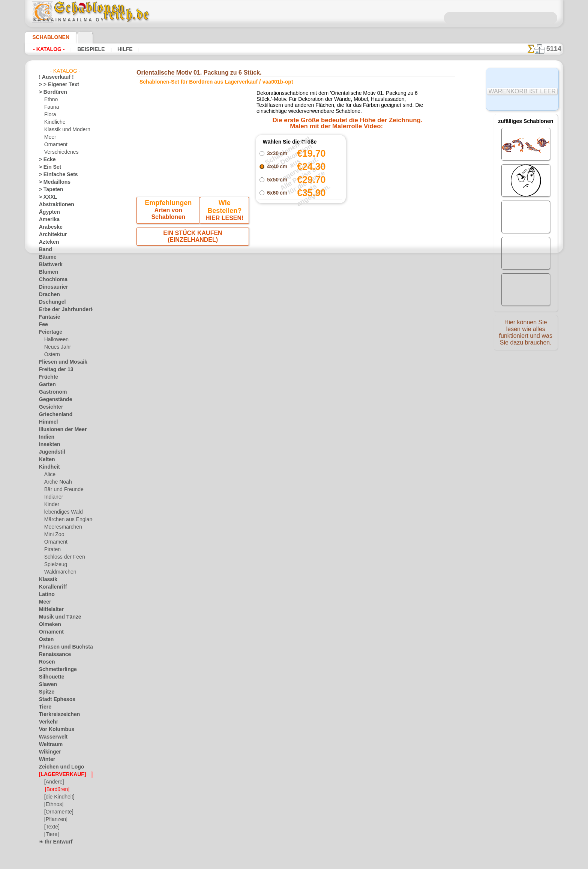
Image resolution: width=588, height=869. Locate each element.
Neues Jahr (56, 347)
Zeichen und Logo (57, 767)
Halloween (55, 340)
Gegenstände (52, 400)
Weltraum (49, 745)
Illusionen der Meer (59, 430)
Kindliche (54, 122)
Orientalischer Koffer (379, 153)
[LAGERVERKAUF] (58, 775)
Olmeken (48, 625)
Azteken (47, 242)
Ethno (50, 100)
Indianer (53, 497)
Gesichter (49, 407)
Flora (50, 115)
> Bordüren (50, 92)
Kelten (46, 460)
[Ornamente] (58, 812)
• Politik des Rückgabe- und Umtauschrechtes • (294, 444)
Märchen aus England (67, 520)
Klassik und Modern (65, 130)
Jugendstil (49, 452)
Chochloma (51, 280)
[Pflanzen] (55, 820)
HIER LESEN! (223, 212)
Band (44, 250)
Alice (49, 475)
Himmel (47, 422)
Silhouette (49, 677)
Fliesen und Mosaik (59, 362)
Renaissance (52, 655)
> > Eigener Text (54, 85)
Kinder (51, 505)
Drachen (48, 295)
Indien (45, 437)
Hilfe (113, 49)
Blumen (47, 272)
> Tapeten (49, 190)
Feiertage (49, 332)
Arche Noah (56, 482)
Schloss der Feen (61, 557)
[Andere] (53, 782)
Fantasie (48, 317)
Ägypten (47, 212)
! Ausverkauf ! (53, 77)
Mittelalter (50, 610)
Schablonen (47, 37)
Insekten (48, 445)
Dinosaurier (51, 287)
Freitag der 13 (53, 370)
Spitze (45, 692)
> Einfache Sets (54, 175)
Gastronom (51, 392)
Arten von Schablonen (169, 212)
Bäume (46, 257)
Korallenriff (51, 587)
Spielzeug (54, 565)
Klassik (46, 580)
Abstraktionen (54, 205)
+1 (317, 273)
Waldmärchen (59, 572)
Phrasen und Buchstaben (65, 647)
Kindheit (48, 467)
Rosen (45, 662)
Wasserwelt (51, 737)
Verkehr (47, 722)
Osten (45, 640)
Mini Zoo (53, 535)
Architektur (51, 235)
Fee (43, 325)
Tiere (44, 707)
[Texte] (51, 827)
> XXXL (46, 197)
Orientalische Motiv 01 (379, 161)
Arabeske (49, 227)
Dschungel (50, 302)
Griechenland (53, 415)
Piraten (52, 550)
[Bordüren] (57, 790)
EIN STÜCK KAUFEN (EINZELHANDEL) (193, 228)
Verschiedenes (59, 152)
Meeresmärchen (61, 527)
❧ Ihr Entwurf (54, 842)
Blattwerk (49, 265)
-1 (271, 273)
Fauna (51, 107)
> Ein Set (48, 167)
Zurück (294, 273)
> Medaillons (52, 182)
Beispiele (83, 49)
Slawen (46, 685)
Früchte (47, 377)
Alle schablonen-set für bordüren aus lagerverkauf (294, 290)
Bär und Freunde (61, 490)
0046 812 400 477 (310, 361)
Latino (46, 595)
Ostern (51, 355)
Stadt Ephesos (54, 700)
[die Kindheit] (58, 797)
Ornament (55, 145)
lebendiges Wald (61, 512)
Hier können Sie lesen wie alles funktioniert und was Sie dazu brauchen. (526, 335)
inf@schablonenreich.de (294, 406)
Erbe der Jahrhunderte (62, 310)
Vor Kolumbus (54, 730)
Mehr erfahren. (355, 863)
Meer (50, 137)
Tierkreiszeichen (55, 715)
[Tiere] (51, 835)
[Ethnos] (53, 805)
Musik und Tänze (56, 617)
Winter (46, 760)
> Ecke (45, 160)
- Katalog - (47, 49)
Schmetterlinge (54, 670)
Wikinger (48, 752)
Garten (46, 385)
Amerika (47, 220)
